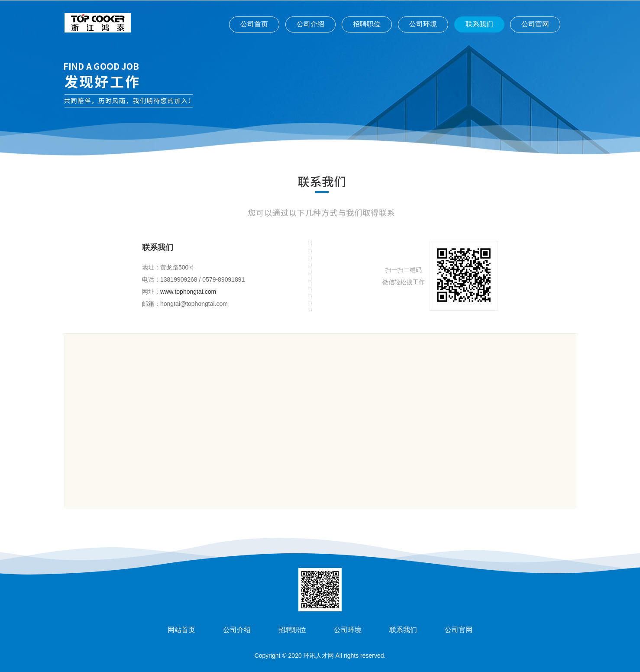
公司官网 (535, 24)
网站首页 (181, 630)
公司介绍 (310, 24)
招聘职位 (367, 24)
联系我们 (479, 24)
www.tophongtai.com (188, 292)
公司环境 (423, 24)
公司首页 (254, 24)
